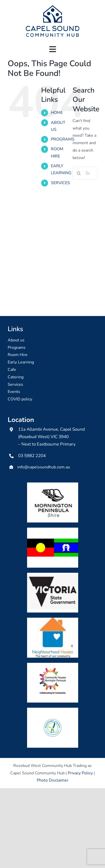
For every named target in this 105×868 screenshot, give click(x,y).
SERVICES (60, 183)
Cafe (12, 370)
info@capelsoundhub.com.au (44, 467)
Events (14, 392)
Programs (17, 348)
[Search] (79, 173)
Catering (16, 377)
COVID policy (20, 399)
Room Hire (18, 355)
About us (16, 340)
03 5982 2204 (32, 456)
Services (15, 384)
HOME (57, 113)
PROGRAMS (63, 139)
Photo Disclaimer (53, 780)
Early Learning (21, 362)
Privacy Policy (80, 773)
